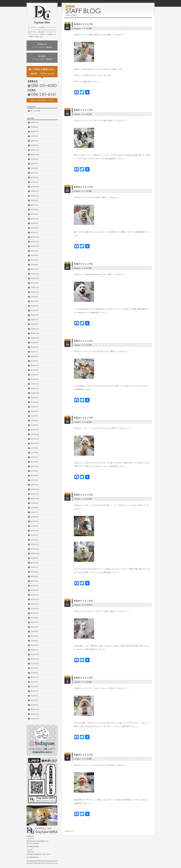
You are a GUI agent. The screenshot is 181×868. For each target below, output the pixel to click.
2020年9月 (34, 297)
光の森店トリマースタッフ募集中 (42, 58)
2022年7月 (34, 260)
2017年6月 (34, 462)
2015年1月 (34, 595)
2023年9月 (34, 200)
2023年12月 (35, 187)
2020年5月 (34, 306)
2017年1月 (34, 485)
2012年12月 (35, 710)
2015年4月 (34, 581)
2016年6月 (34, 517)
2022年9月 (34, 251)
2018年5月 (34, 416)
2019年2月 (34, 375)
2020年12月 (35, 288)
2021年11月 (35, 274)
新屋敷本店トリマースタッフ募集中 (42, 46)
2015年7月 (34, 567)
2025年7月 (34, 132)
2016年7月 (34, 512)
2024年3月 (34, 178)
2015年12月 (35, 544)
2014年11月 (35, 604)
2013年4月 (34, 691)
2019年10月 (35, 338)
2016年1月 (34, 540)
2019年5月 (34, 361)
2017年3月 (34, 476)
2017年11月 (35, 439)
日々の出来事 (35, 111)
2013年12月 (35, 654)
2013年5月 (34, 687)
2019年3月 (34, 370)
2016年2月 (34, 535)
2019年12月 (35, 329)
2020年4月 (34, 311)
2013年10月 (35, 664)
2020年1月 (34, 324)
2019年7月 (34, 352)
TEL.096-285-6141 (33, 857)
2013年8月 (34, 673)
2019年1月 (34, 379)
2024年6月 (34, 168)
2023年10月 (35, 196)
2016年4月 (34, 526)
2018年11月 (35, 388)
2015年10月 (35, 554)
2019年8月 (34, 347)
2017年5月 (34, 466)
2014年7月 (34, 622)
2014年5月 (34, 632)
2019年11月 (35, 333)
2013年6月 (34, 682)
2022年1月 (34, 269)
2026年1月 (34, 122)
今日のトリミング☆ (83, 24)
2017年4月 (34, 471)
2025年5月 (34, 141)
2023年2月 (34, 228)
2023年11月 (35, 191)
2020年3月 (34, 315)
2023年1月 (34, 233)
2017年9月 (34, 448)
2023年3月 (34, 223)
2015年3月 (34, 586)
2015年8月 (34, 563)
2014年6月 (34, 627)
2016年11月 (35, 494)
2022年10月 (35, 246)
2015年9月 (34, 558)
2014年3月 (34, 641)
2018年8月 (34, 402)
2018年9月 (34, 398)
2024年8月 (34, 159)
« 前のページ (70, 831)
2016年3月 (34, 531)
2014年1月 (34, 650)
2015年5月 (34, 577)
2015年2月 (34, 590)
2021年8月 (34, 283)
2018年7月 (34, 407)
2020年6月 (34, 301)
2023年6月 (34, 210)
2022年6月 (34, 265)
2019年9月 (34, 343)
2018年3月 (34, 425)
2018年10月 (35, 393)
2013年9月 (34, 668)
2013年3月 (34, 696)
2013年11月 (35, 659)
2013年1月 (34, 705)
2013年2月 (34, 700)
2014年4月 (34, 636)
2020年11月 (35, 292)
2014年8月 (34, 618)
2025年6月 (34, 136)
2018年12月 (35, 384)
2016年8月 (34, 508)
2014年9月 (34, 613)
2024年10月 (35, 155)
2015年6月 (34, 572)
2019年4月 (34, 366)
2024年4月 (34, 173)
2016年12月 (35, 489)
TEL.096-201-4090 (33, 847)
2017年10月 (35, 444)
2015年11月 (35, 549)
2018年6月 (34, 411)
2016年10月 (35, 499)
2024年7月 (34, 164)
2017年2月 (34, 480)
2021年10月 (35, 278)
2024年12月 (35, 150)
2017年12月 (35, 434)
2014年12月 (35, 599)
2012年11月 (35, 714)
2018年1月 (34, 430)
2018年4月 (34, 421)
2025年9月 (34, 127)
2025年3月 (34, 145)
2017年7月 (34, 457)
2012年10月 (35, 719)
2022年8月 (34, 255)
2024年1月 (34, 182)
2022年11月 (35, 242)
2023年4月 (34, 219)
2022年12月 (35, 237)
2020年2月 (34, 320)
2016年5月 (34, 521)
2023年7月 (34, 205)
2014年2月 (34, 645)
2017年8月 (34, 453)
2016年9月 (34, 503)
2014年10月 (35, 609)
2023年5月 (34, 214)
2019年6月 (34, 356)
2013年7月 (34, 677)
